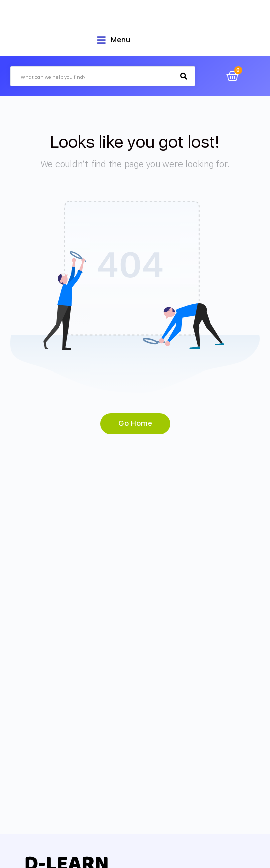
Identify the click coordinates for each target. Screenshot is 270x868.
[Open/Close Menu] (114, 40)
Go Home (135, 423)
